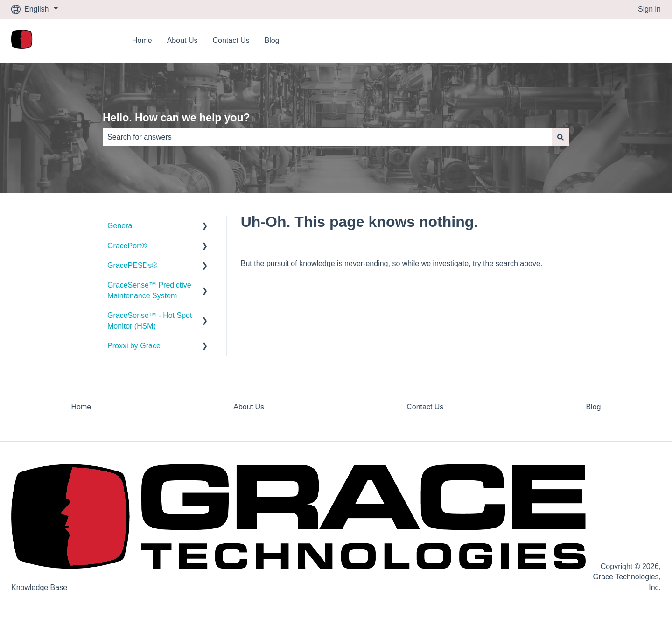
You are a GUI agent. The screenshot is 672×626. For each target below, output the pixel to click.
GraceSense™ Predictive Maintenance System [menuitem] (149, 290)
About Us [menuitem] (249, 407)
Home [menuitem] (81, 407)
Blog (272, 40)
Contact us (634, 40)
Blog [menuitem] (593, 407)
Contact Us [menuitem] (425, 407)
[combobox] (327, 137)
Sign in (649, 9)
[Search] (560, 137)
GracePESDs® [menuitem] (132, 265)
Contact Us (231, 40)
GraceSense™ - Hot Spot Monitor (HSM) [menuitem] (150, 320)
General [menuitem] (121, 226)
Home (142, 40)
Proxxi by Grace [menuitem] (134, 346)
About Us (182, 40)
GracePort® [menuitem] (127, 246)
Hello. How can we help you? (176, 118)
